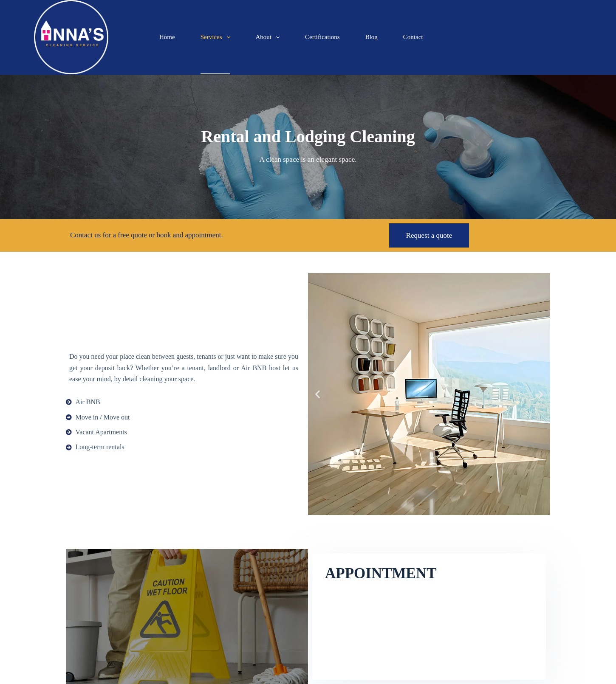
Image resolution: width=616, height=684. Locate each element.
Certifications (322, 37)
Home (167, 37)
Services (217, 37)
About (270, 37)
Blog (372, 37)
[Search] (570, 37)
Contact (413, 37)
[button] (318, 394)
